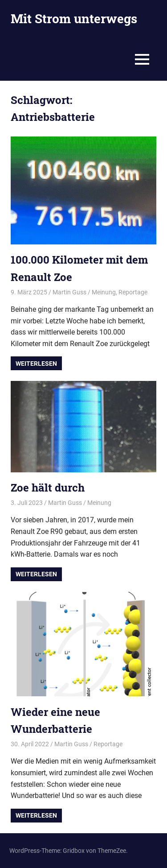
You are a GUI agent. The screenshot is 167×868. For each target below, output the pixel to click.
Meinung (104, 292)
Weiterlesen (36, 364)
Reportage (133, 292)
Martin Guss (69, 292)
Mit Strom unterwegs (74, 19)
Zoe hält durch (48, 488)
